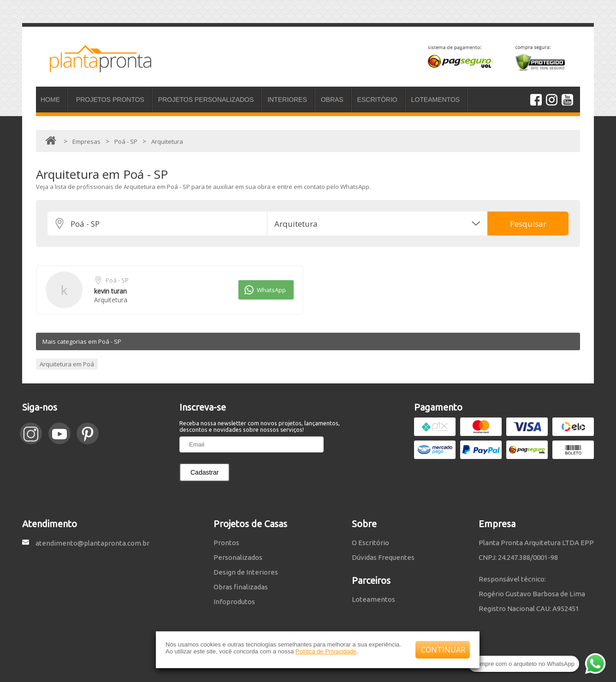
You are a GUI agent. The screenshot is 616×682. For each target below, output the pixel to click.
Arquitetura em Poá (67, 364)
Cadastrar (204, 472)
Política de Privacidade (326, 651)
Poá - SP (117, 280)
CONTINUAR (443, 650)
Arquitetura (111, 300)
